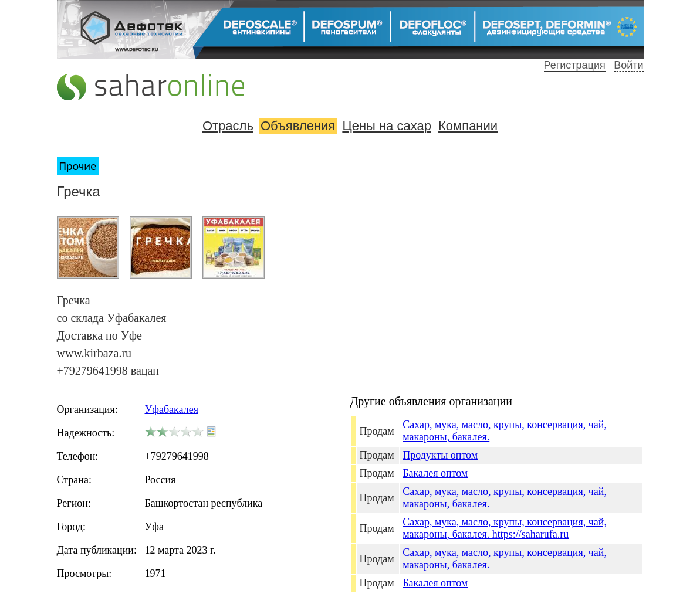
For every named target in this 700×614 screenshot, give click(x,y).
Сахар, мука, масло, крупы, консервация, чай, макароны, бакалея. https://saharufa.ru (505, 528)
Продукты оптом (440, 455)
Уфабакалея (172, 409)
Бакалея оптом (435, 473)
